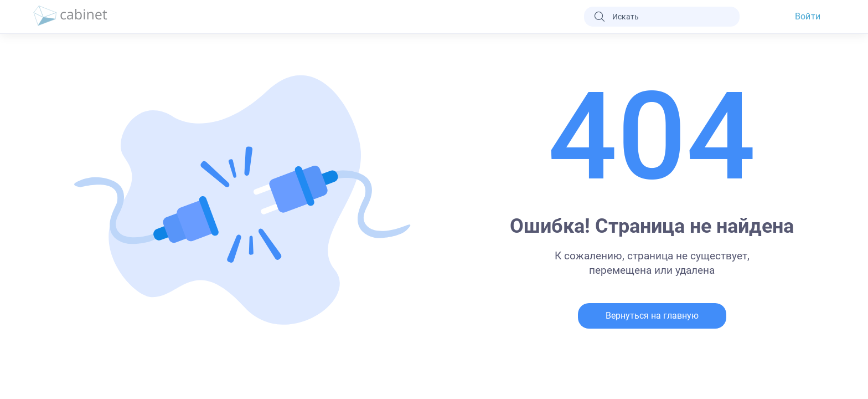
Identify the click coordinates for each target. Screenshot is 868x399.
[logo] (70, 17)
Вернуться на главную (652, 316)
